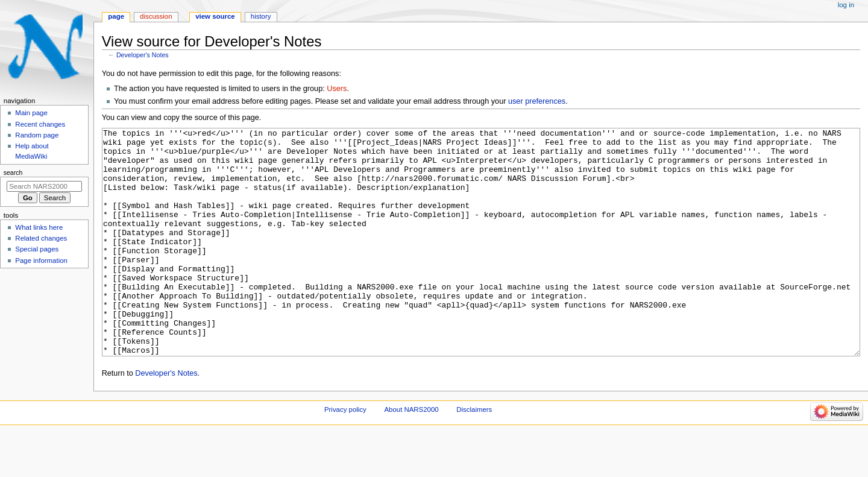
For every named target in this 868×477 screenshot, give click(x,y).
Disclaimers (474, 455)
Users (337, 89)
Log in (846, 5)
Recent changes (40, 124)
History (261, 16)
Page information (41, 261)
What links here (39, 227)
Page (116, 16)
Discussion (156, 16)
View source (215, 16)
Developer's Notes (143, 55)
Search (13, 172)
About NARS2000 (411, 455)
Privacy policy (345, 455)
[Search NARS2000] (44, 186)
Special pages (37, 249)
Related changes (41, 238)
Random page (37, 135)
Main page (31, 113)
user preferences (537, 101)
